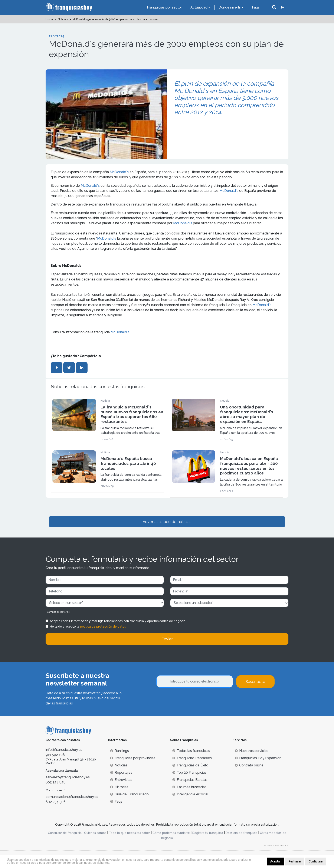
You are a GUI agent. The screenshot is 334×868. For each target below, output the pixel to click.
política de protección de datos (103, 627)
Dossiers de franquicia (241, 833)
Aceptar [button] (276, 861)
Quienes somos (95, 833)
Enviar (167, 639)
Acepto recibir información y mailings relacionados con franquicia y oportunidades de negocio (118, 621)
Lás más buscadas (189, 787)
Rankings (119, 751)
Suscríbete (255, 682)
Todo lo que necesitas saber (129, 833)
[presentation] (189, 699)
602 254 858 (56, 782)
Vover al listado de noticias (167, 522)
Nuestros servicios (252, 751)
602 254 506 (56, 802)
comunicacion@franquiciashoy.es (72, 797)
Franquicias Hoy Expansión (258, 758)
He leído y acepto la (88, 627)
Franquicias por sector (164, 7)
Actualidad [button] (199, 7)
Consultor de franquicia (65, 833)
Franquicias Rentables (192, 758)
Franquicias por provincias (133, 758)
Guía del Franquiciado (129, 794)
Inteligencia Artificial (190, 794)
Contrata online (249, 765)
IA (283, 7)
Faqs (256, 7)
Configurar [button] (316, 861)
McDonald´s (119, 172)
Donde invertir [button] (230, 7)
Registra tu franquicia (208, 833)
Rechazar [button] (295, 861)
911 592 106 (55, 755)
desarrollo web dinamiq (276, 846)
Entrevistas (121, 780)
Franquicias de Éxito (190, 765)
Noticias (119, 765)
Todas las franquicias (191, 751)
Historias (119, 787)
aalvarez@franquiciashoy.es (68, 777)
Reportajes (121, 772)
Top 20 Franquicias (189, 772)
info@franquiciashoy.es (64, 750)
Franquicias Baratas (190, 780)
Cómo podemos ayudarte (171, 833)
